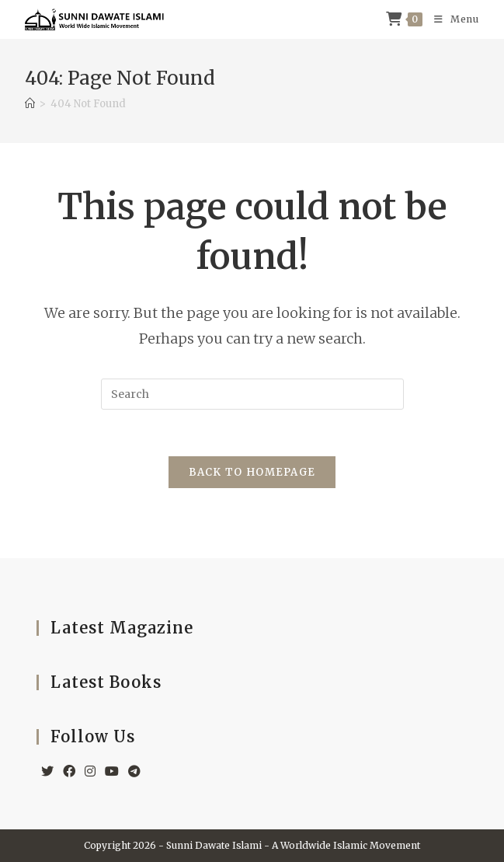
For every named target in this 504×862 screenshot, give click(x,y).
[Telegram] (134, 771)
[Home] (30, 104)
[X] (47, 771)
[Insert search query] (252, 394)
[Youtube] (112, 771)
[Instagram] (90, 771)
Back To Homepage (252, 472)
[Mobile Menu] (451, 19)
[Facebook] (69, 771)
